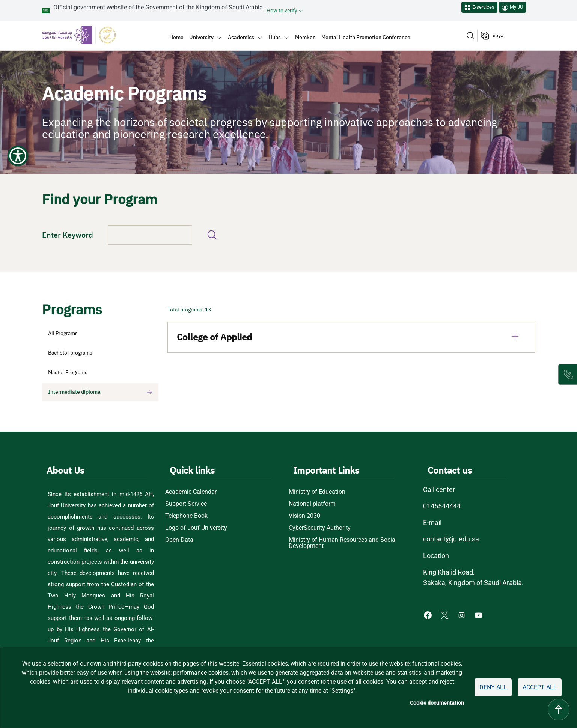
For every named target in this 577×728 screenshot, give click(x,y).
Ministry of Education (317, 492)
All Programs (63, 333)
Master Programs (68, 372)
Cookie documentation (437, 703)
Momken (305, 37)
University (201, 37)
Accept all (540, 687)
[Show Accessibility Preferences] (18, 18)
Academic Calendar (191, 492)
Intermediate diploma (74, 392)
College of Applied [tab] (351, 336)
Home (176, 37)
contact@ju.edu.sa (451, 539)
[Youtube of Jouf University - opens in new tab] (480, 615)
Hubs (275, 37)
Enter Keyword (68, 235)
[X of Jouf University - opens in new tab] (445, 615)
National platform (312, 504)
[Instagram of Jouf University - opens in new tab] (462, 615)
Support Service (186, 504)
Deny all (493, 687)
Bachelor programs (70, 353)
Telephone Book (186, 516)
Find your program (212, 235)
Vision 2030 (304, 516)
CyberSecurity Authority (320, 528)
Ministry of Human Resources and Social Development (343, 543)
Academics (241, 37)
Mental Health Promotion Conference (366, 37)
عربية (498, 35)
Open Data (179, 540)
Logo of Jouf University (196, 528)
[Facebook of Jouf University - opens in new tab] (429, 615)
